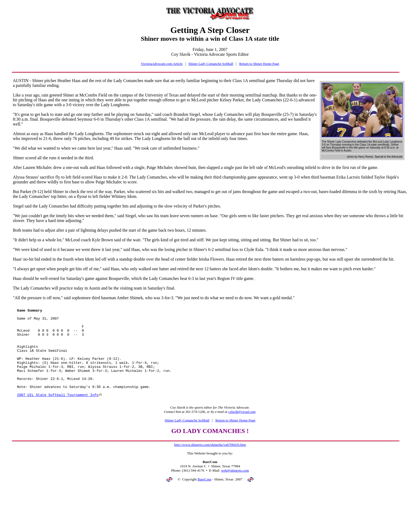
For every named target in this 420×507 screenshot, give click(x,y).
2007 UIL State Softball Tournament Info (58, 412)
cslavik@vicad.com (242, 430)
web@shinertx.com (235, 489)
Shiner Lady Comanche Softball (211, 64)
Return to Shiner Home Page (259, 64)
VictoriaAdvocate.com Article (162, 64)
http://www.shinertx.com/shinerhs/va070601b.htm (210, 463)
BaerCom (205, 498)
